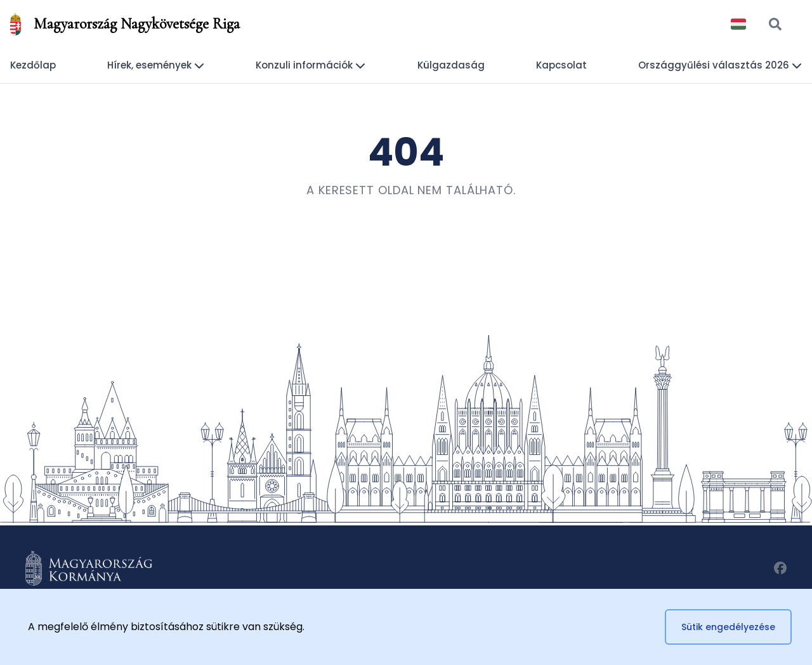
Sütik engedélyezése (728, 627)
